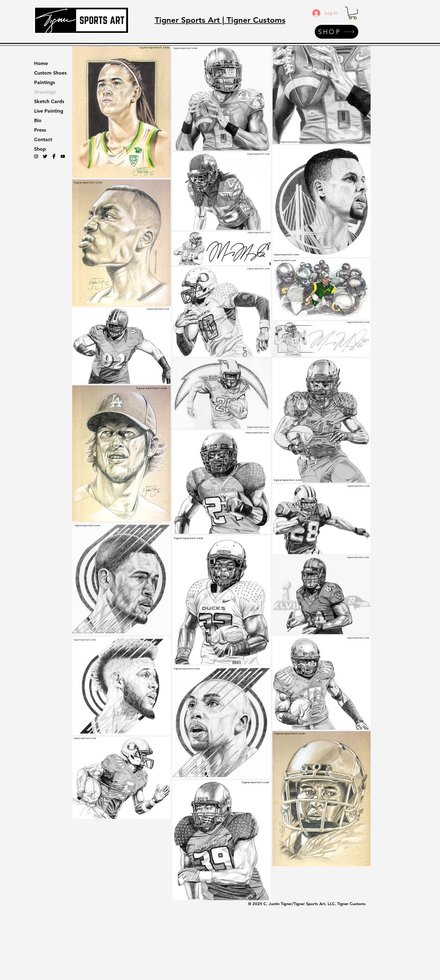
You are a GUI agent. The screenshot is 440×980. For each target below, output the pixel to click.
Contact (43, 139)
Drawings (45, 92)
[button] (353, 13)
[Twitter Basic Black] (45, 156)
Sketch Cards (49, 101)
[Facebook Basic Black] (54, 156)
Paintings (45, 82)
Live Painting (49, 111)
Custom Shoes (50, 73)
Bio (38, 120)
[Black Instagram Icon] (36, 156)
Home (41, 63)
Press (40, 130)
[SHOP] (337, 32)
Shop (40, 149)
